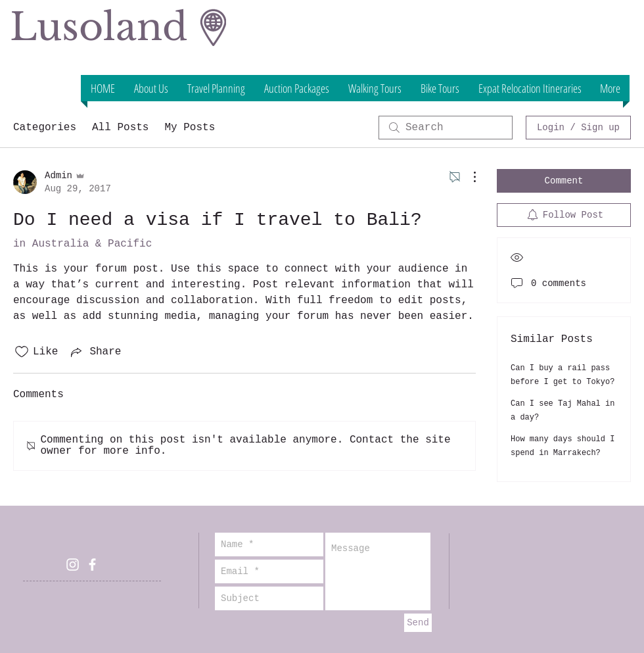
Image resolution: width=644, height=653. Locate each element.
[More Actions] (468, 177)
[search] (446, 128)
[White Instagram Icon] (73, 565)
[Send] (418, 623)
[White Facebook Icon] (92, 565)
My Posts (190, 128)
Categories (45, 128)
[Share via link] (95, 352)
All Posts (120, 128)
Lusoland (99, 27)
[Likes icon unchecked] (22, 352)
